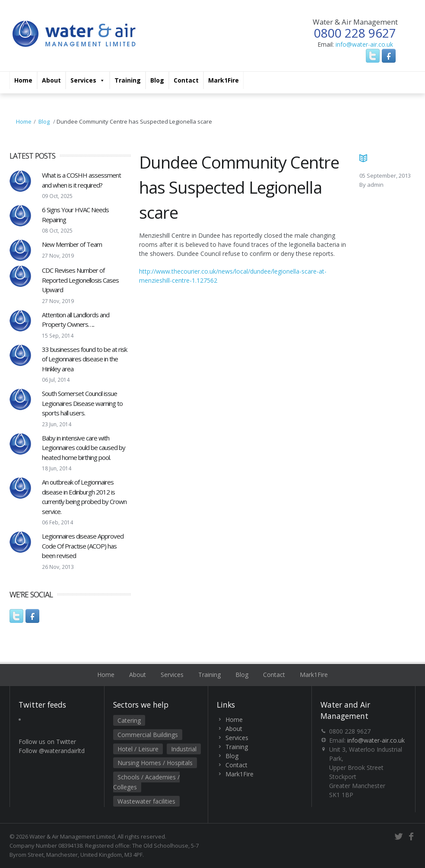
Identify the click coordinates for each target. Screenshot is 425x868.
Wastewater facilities (146, 801)
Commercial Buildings (148, 735)
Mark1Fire (224, 80)
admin (375, 185)
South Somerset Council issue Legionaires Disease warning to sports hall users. (82, 403)
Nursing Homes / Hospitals (155, 763)
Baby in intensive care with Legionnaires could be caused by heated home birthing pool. (84, 448)
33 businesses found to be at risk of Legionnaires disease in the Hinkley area (84, 359)
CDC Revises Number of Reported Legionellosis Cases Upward (80, 280)
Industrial (184, 749)
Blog (157, 80)
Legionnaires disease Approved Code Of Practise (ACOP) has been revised (83, 546)
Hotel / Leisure (138, 749)
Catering (129, 720)
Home (23, 80)
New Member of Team (72, 244)
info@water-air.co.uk (364, 44)
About (51, 80)
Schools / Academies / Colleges (146, 782)
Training (128, 80)
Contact (186, 80)
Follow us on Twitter (47, 742)
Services (88, 80)
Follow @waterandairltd (52, 751)
